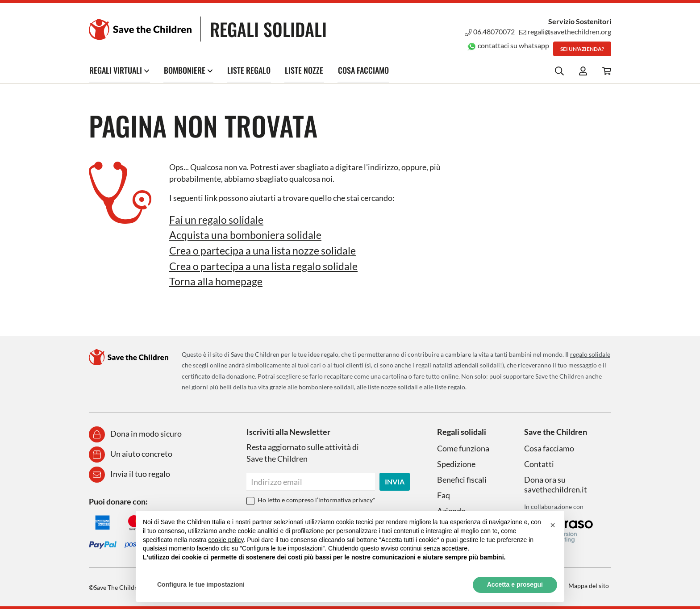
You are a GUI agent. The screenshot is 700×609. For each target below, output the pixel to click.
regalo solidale (590, 353)
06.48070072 (489, 31)
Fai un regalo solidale (218, 219)
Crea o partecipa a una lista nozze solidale (265, 250)
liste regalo (450, 386)
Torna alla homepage (217, 281)
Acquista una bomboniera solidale (247, 235)
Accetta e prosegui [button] (515, 584)
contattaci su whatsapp (508, 45)
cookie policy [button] (226, 540)
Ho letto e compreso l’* (317, 499)
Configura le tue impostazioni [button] (201, 584)
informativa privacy (346, 499)
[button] (553, 525)
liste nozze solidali (393, 386)
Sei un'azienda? (582, 49)
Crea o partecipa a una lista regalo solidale (267, 265)
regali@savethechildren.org (565, 31)
